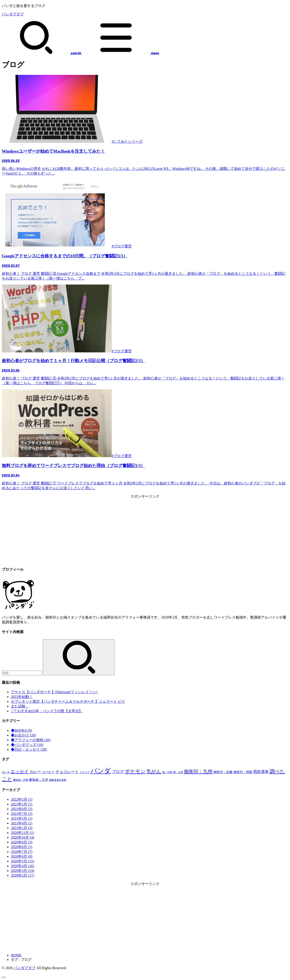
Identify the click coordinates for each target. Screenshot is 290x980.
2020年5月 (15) (23, 861)
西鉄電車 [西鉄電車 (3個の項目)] (261, 772)
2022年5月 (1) (22, 799)
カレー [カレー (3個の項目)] (35, 772)
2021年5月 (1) (22, 818)
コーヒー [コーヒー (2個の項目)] (48, 772)
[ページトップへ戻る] (4, 977)
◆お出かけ (23, 735)
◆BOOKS (21, 730)
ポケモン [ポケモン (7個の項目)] (135, 771)
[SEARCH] (41, 53)
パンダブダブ (13, 14)
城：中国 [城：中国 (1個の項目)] (167, 772)
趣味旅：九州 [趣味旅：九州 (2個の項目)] (39, 780)
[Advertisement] (145, 531)
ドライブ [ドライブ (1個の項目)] (85, 772)
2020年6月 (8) (22, 856)
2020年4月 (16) (23, 866)
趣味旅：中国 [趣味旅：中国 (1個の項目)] (21, 780)
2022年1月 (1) (22, 804)
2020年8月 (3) (22, 847)
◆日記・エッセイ (29, 749)
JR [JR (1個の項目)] (8, 772)
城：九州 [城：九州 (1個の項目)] (178, 772)
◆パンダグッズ (27, 745)
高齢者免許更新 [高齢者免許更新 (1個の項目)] (58, 780)
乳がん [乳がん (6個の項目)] (154, 771)
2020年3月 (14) (23, 871)
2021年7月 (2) (22, 814)
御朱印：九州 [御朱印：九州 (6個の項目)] (198, 771)
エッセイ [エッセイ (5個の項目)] (19, 771)
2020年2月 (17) (23, 875)
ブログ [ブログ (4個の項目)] (118, 772)
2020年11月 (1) (22, 833)
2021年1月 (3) (22, 828)
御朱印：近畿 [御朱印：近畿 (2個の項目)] (223, 772)
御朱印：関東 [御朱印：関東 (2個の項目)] (243, 772)
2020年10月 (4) (23, 837)
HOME (16, 955)
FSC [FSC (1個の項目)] (4, 772)
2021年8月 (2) (22, 809)
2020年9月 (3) (22, 842)
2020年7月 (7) (22, 852)
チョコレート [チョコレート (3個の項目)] (67, 772)
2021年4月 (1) (22, 823)
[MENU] (120, 53)
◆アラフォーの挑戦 (31, 740)
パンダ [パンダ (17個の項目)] (101, 771)
